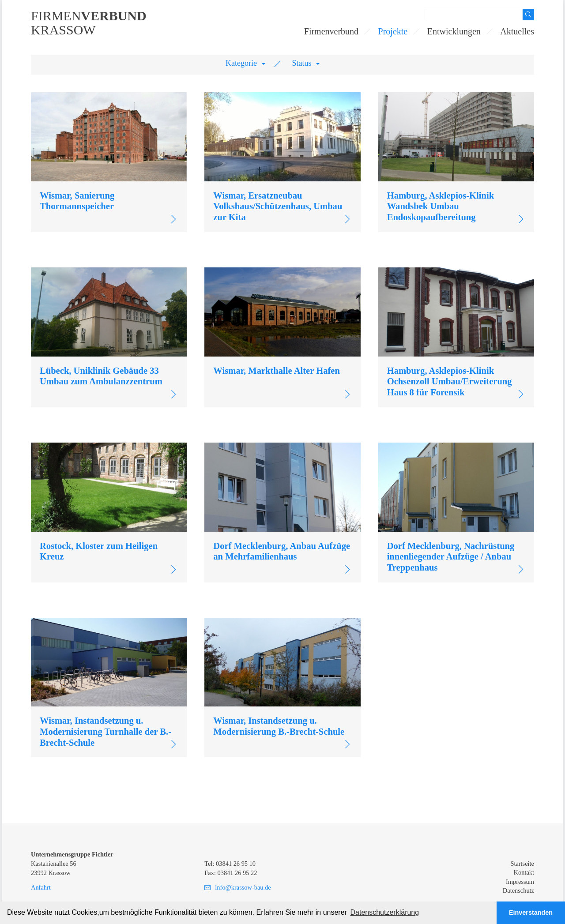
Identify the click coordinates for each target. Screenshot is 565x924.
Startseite (522, 864)
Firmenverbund (331, 31)
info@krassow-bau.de (243, 887)
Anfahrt (41, 887)
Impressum (520, 882)
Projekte (393, 31)
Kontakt (524, 872)
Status (302, 63)
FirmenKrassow (89, 23)
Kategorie (241, 63)
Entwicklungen (454, 31)
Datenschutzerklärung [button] (385, 912)
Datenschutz (518, 890)
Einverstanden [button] (531, 913)
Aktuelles (517, 31)
